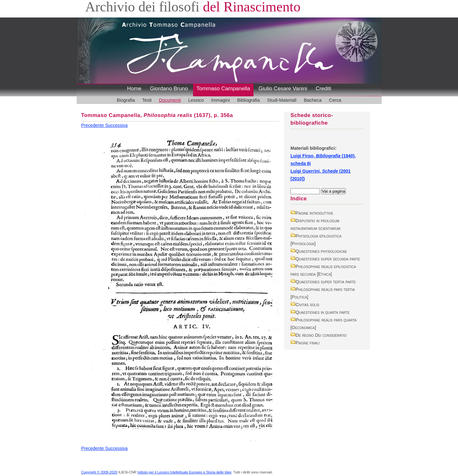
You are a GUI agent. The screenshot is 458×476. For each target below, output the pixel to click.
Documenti (170, 100)
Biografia (126, 100)
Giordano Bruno (169, 89)
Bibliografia (248, 100)
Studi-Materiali (282, 100)
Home (134, 89)
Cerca (335, 100)
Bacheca (313, 100)
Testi (147, 100)
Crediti (323, 89)
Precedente (93, 125)
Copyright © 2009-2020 (99, 472)
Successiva (116, 125)
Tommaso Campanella (223, 89)
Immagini (221, 100)
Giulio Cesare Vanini (283, 89)
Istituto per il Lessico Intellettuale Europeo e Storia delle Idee (184, 472)
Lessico (196, 100)
